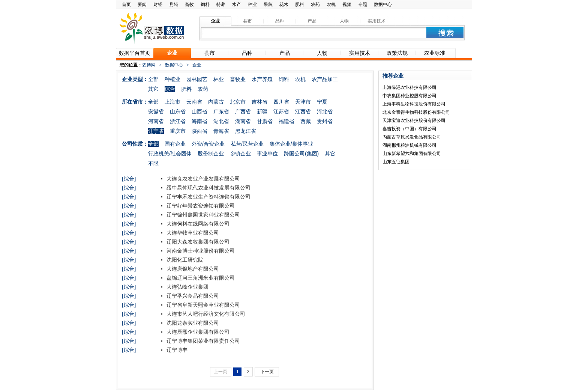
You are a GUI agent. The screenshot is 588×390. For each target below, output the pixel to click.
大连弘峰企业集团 (187, 287)
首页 (126, 5)
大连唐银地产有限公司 (192, 269)
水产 (237, 5)
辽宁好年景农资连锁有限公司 (200, 206)
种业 (252, 5)
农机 (331, 5)
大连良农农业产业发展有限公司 (202, 179)
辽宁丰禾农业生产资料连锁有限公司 (208, 197)
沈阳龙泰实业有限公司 (192, 323)
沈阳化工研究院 (184, 260)
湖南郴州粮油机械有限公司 (409, 145)
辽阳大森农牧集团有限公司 (197, 242)
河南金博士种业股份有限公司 (200, 251)
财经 (158, 5)
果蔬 (268, 5)
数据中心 (383, 5)
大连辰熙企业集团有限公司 (197, 332)
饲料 (205, 5)
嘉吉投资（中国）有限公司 (409, 129)
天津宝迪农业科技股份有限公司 (414, 120)
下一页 (267, 372)
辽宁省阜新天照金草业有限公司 (202, 305)
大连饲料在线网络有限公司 (197, 224)
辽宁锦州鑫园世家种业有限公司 (202, 215)
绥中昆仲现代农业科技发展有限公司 (208, 188)
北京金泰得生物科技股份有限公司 (416, 112)
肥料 (300, 5)
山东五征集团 (396, 162)
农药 (315, 5)
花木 (284, 5)
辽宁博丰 (176, 350)
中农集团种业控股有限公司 (409, 96)
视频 (347, 5)
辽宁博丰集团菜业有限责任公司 (202, 341)
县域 (174, 5)
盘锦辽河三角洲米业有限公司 (200, 278)
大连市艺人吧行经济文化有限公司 (205, 314)
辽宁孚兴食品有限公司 (192, 296)
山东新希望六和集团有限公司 (412, 154)
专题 (363, 5)
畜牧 (189, 5)
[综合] (129, 179)
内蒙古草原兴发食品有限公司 (412, 137)
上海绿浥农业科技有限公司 (409, 87)
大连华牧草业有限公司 (192, 233)
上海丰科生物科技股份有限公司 (414, 104)
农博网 (149, 65)
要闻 (142, 5)
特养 (221, 5)
